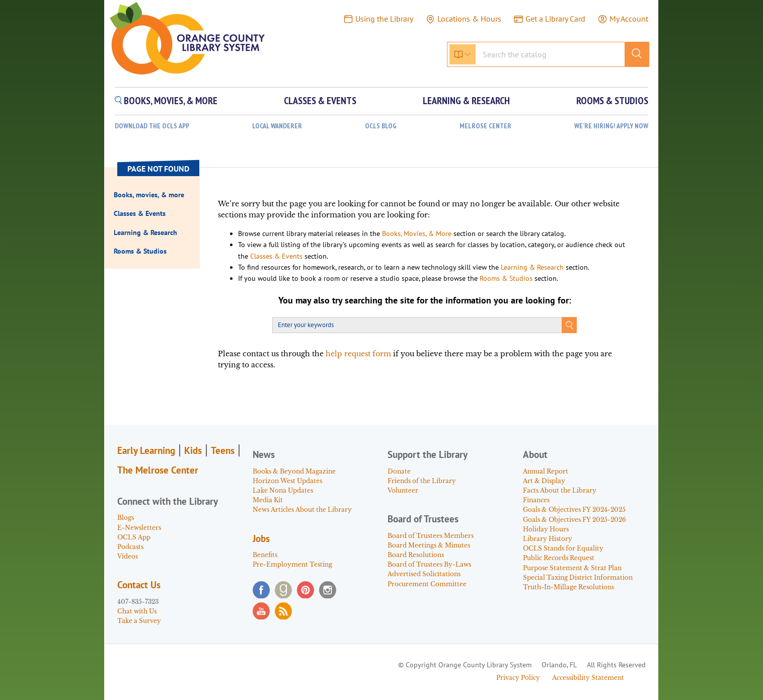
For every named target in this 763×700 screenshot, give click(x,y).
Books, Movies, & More (417, 234)
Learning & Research (532, 267)
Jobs (261, 538)
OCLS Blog (381, 126)
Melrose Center (485, 126)
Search (569, 325)
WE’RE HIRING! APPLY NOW (611, 126)
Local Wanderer (277, 126)
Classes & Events (276, 256)
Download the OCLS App (152, 126)
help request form (358, 354)
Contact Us (139, 585)
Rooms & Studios (506, 278)
